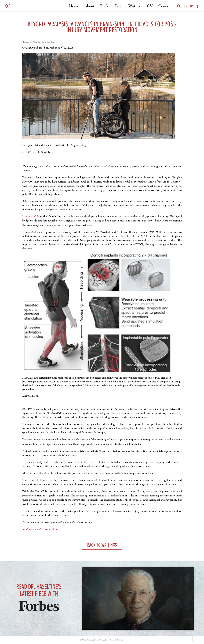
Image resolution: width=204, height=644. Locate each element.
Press (119, 6)
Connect (165, 6)
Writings (135, 6)
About (89, 6)
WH (10, 6)
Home (74, 6)
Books (105, 6)
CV (150, 6)
